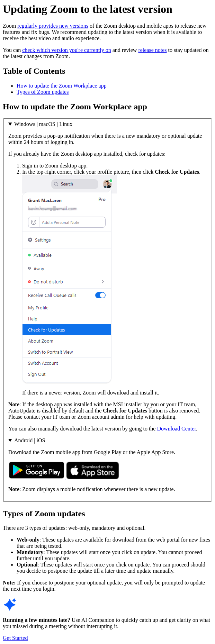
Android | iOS (30, 440)
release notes (152, 50)
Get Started (15, 638)
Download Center (176, 429)
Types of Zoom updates (43, 92)
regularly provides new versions (53, 26)
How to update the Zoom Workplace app (62, 86)
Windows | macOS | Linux (43, 124)
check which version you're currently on (67, 50)
